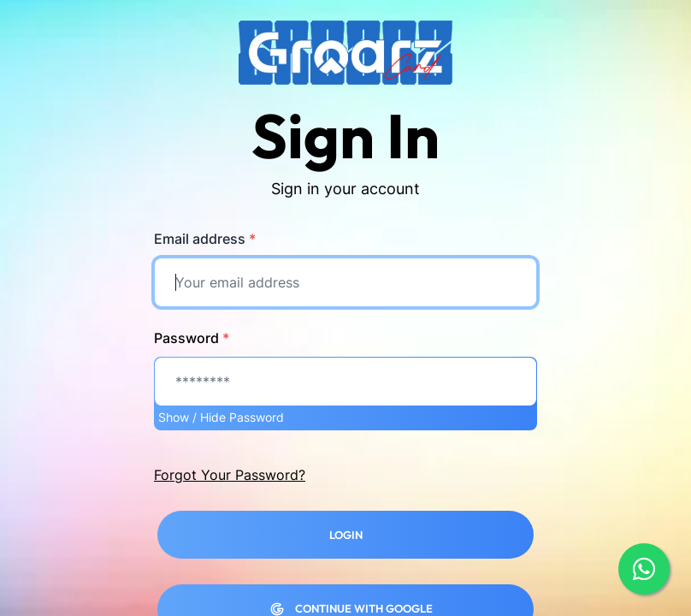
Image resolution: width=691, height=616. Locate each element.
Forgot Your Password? (230, 475)
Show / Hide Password (221, 417)
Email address (205, 239)
